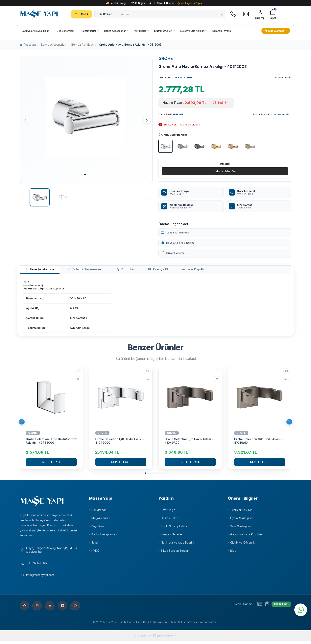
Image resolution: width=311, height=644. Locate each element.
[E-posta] (246, 14)
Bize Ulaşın (168, 511)
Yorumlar (108, 270)
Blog (233, 552)
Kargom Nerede (171, 536)
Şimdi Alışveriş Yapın (191, 3)
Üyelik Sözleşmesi (242, 520)
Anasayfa (28, 45)
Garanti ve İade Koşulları (246, 536)
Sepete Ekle (51, 463)
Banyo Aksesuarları (54, 45)
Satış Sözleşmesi (241, 528)
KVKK (95, 552)
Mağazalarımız (101, 520)
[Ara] (221, 14)
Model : (283, 77)
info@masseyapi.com (40, 578)
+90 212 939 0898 (38, 566)
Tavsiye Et (135, 270)
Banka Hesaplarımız (104, 536)
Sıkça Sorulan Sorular (175, 552)
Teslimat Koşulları (241, 511)
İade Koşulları (165, 270)
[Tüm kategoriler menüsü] (81, 14)
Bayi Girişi (98, 528)
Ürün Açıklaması (36, 270)
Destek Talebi (170, 520)
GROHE (166, 58)
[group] (86, 116)
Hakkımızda (99, 511)
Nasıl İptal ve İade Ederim (177, 544)
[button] (85, 174)
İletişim (96, 544)
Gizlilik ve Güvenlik (242, 544)
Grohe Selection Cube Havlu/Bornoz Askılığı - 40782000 (51, 442)
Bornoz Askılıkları (83, 45)
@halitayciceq (163, 639)
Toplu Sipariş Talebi (174, 528)
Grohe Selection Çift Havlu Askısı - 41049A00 (189, 442)
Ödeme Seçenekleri (75, 270)
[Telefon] (233, 14)
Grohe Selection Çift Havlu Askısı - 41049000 (120, 442)
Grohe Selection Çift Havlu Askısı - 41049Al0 (258, 442)
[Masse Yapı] (39, 14)
